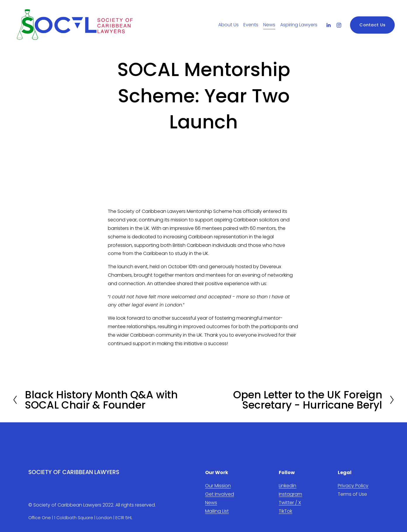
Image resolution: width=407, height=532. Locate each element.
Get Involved (220, 494)
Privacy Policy (353, 486)
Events (251, 25)
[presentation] (132, 174)
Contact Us (372, 25)
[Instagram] (339, 25)
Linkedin (288, 486)
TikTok (285, 511)
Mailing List (217, 511)
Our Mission (218, 486)
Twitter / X (290, 503)
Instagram (290, 494)
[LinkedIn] (328, 25)
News (269, 25)
